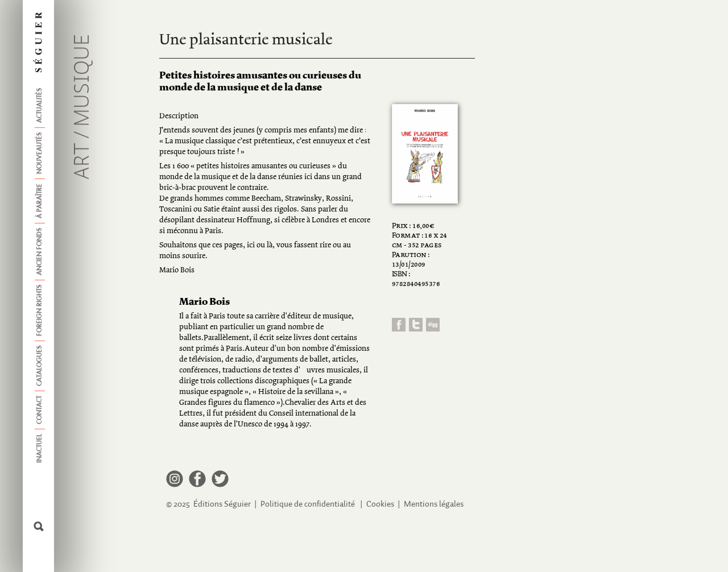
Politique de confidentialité (308, 504)
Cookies (380, 504)
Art (83, 161)
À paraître (40, 201)
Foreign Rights (40, 310)
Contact (40, 410)
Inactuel (40, 448)
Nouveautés (40, 153)
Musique (83, 80)
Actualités (40, 105)
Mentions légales (434, 504)
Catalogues (40, 366)
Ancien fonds (40, 252)
